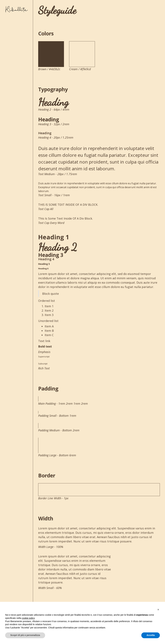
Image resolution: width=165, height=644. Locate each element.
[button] (158, 610)
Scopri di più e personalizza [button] (25, 635)
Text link (44, 341)
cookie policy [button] (28, 618)
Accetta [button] (151, 635)
